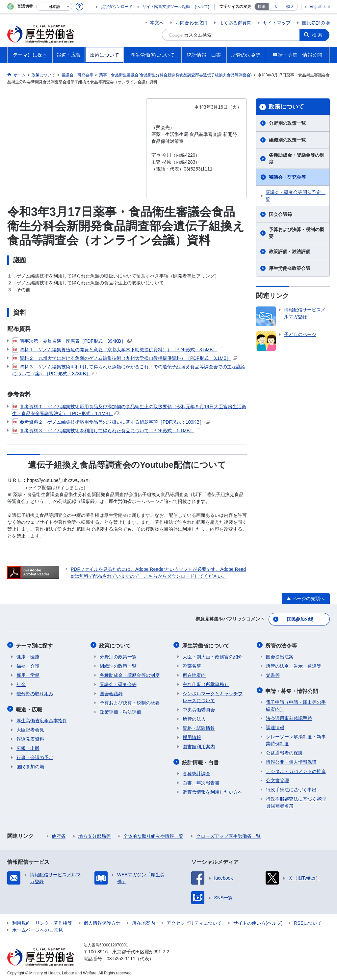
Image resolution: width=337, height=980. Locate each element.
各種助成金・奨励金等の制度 (297, 159)
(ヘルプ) (202, 7)
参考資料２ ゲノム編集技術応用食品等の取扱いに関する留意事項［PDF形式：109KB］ (111, 422)
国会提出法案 (280, 656)
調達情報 (275, 726)
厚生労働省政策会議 (290, 268)
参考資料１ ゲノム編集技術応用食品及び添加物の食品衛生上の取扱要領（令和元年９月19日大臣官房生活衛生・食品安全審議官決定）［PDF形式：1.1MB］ (129, 410)
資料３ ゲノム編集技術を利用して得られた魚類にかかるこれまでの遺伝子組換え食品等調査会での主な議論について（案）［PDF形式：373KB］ (129, 370)
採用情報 (192, 736)
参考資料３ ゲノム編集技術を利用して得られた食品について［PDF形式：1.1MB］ (106, 431)
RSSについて (308, 921)
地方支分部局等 (94, 834)
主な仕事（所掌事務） (206, 683)
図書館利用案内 (199, 746)
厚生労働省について (206, 645)
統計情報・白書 (201, 761)
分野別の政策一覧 (287, 123)
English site (320, 7)
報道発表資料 (30, 737)
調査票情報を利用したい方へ (213, 790)
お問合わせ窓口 (192, 23)
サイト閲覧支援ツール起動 (166, 7)
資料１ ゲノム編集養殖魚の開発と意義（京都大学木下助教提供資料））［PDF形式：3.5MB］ (118, 350)
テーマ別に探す (35, 645)
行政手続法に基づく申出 (291, 788)
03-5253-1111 (121, 957)
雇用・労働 (28, 674)
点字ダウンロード (117, 7)
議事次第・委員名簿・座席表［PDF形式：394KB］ (72, 341)
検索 (318, 35)
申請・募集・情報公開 (292, 689)
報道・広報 (30, 708)
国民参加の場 (316, 23)
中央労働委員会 (199, 709)
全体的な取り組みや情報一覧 (153, 834)
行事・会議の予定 (35, 756)
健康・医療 (28, 656)
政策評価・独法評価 (290, 252)
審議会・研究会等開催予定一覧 (296, 196)
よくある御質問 (235, 23)
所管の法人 (194, 718)
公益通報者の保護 (284, 751)
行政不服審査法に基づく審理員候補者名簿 (296, 801)
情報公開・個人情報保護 (291, 760)
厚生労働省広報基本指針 (42, 719)
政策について (286, 107)
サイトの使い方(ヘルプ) (258, 921)
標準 (262, 7)
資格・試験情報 (199, 727)
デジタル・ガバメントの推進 (296, 770)
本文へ (157, 23)
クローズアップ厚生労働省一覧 (228, 834)
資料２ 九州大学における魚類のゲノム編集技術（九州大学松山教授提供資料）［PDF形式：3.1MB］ (125, 358)
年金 (21, 683)
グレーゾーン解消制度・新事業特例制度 (296, 739)
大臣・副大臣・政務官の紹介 (213, 656)
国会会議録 (280, 214)
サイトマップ (277, 23)
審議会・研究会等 (287, 177)
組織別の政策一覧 (287, 140)
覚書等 (273, 674)
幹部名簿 (192, 665)
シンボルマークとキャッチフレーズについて (213, 696)
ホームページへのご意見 (38, 928)
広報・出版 (28, 747)
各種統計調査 (196, 772)
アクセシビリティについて (194, 921)
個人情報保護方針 (102, 921)
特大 (290, 7)
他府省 (59, 834)
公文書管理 (277, 779)
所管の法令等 (282, 645)
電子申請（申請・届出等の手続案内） (296, 704)
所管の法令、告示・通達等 (294, 665)
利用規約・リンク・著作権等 (42, 921)
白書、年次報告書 (201, 781)
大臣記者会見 (30, 728)
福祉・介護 (28, 665)
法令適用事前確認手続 (289, 717)
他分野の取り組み (35, 693)
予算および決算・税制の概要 (297, 233)
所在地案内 (194, 674)
